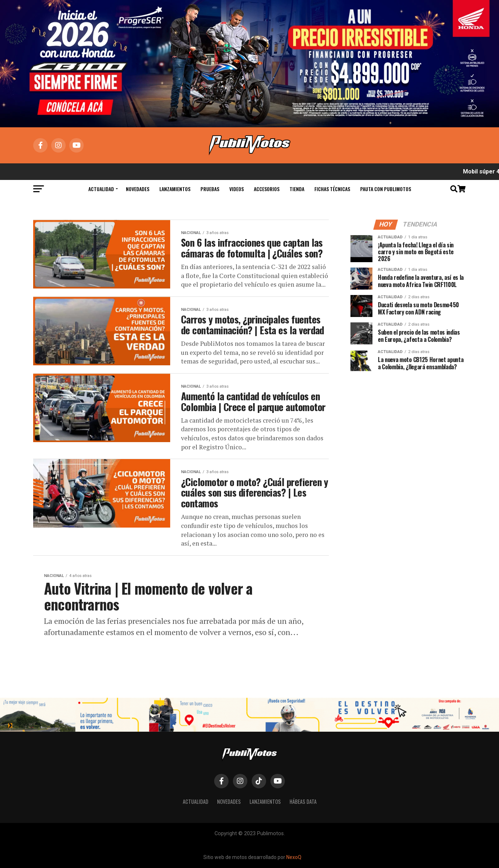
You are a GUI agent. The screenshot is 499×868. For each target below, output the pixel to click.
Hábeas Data (303, 801)
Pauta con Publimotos (386, 189)
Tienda (297, 189)
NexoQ (294, 857)
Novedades (138, 189)
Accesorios (267, 189)
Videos (237, 189)
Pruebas (210, 189)
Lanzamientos (175, 189)
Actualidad (101, 189)
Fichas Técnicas (332, 189)
